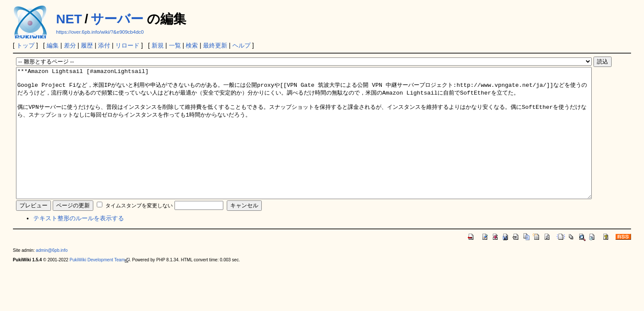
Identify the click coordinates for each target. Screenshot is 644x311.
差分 (70, 45)
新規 (158, 45)
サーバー (117, 19)
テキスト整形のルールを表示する (79, 244)
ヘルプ (241, 45)
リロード (127, 45)
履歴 (87, 45)
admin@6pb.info (52, 276)
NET (69, 19)
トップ (25, 45)
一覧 (175, 45)
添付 (104, 45)
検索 (192, 45)
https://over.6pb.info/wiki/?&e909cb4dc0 (100, 32)
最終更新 (215, 45)
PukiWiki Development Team (100, 286)
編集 (53, 45)
